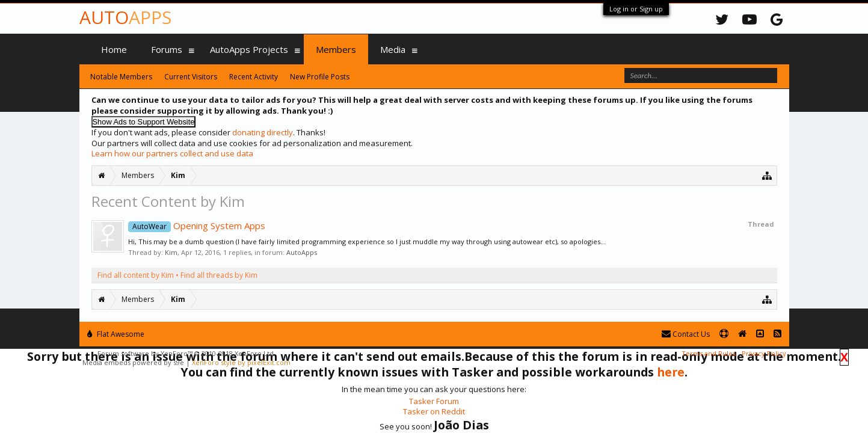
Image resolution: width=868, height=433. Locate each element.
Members (336, 49)
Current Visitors (191, 77)
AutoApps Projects (249, 49)
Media (393, 49)
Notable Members (121, 77)
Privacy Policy (764, 353)
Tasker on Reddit (434, 411)
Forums (167, 49)
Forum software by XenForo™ (186, 353)
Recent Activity (254, 77)
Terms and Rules (709, 353)
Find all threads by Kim (219, 275)
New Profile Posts (320, 77)
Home (114, 49)
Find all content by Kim (136, 275)
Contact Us (686, 334)
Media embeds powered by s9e (133, 362)
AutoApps (302, 252)
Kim (171, 252)
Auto (125, 17)
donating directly (263, 132)
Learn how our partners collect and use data (172, 153)
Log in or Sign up (636, 9)
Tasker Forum (434, 401)
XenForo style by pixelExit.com (241, 362)
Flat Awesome (116, 334)
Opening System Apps (197, 226)
